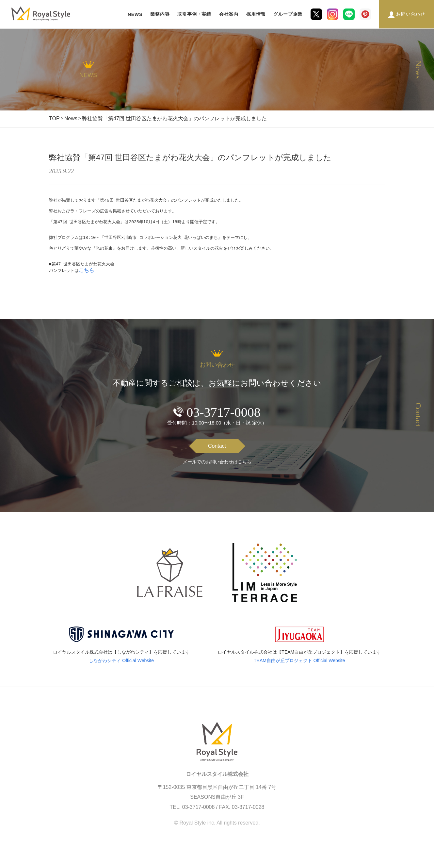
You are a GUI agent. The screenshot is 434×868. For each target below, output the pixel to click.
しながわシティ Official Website (121, 670)
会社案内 (229, 14)
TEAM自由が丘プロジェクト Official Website (299, 670)
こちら (87, 279)
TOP (54, 118)
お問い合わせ (411, 14)
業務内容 (160, 14)
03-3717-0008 (224, 422)
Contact (217, 455)
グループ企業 (288, 14)
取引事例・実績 (194, 14)
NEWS (135, 14)
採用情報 (256, 14)
